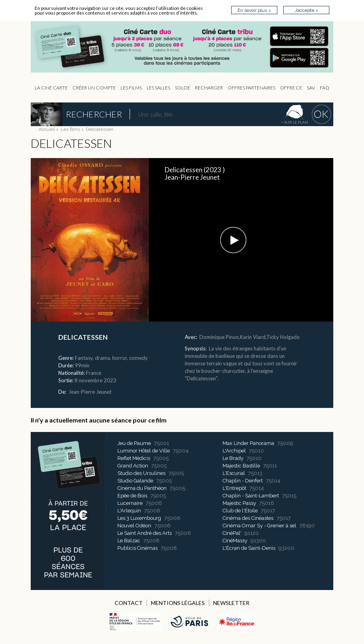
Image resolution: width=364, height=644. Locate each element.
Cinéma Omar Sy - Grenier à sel (259, 526)
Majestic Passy (239, 503)
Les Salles (158, 88)
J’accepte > (306, 10)
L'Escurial (234, 473)
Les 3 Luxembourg (139, 518)
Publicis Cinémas (137, 548)
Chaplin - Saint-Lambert (251, 496)
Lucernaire (130, 503)
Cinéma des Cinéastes (248, 518)
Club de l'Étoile (240, 511)
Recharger (209, 88)
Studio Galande (135, 481)
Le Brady (233, 458)
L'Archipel (234, 451)
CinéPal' (232, 533)
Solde (183, 88)
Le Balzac (129, 541)
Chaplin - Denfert (243, 481)
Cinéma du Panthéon (142, 488)
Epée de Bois (132, 496)
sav (311, 88)
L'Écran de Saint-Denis (249, 548)
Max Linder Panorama (248, 443)
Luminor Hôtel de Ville (144, 451)
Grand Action (133, 466)
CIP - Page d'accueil (186, 47)
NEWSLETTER (231, 603)
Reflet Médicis (134, 458)
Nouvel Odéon (134, 526)
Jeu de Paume (134, 443)
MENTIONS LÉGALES (178, 603)
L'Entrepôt (234, 488)
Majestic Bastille (241, 466)
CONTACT (129, 603)
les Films (131, 88)
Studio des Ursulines (141, 473)
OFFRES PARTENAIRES (252, 88)
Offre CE (291, 88)
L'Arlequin (129, 511)
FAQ (325, 88)
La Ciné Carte (51, 88)
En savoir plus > (254, 10)
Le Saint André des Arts (145, 533)
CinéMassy (235, 541)
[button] (233, 240)
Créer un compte (94, 88)
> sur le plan (294, 122)
